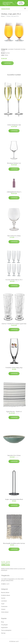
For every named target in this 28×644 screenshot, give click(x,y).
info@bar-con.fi (5, 584)
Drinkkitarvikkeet (6, 595)
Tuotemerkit (17, 49)
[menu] (25, 8)
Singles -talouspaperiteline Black (14, 499)
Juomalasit (11, 49)
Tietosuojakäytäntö (6, 630)
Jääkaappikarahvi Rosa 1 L (14, 192)
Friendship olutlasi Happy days (14, 368)
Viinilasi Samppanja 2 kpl (14, 125)
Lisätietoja (7, 63)
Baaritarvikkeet (5, 592)
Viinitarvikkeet (5, 612)
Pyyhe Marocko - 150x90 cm (14, 412)
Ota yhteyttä (4, 625)
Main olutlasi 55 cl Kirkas (14, 236)
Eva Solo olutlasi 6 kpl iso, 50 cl (14, 280)
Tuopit (3, 604)
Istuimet (3, 598)
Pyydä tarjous (21, 3)
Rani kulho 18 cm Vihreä (14, 455)
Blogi (2, 622)
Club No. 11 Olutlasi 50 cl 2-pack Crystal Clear (14, 324)
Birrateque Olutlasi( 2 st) (14, 163)
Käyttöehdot (4, 627)
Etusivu (3, 16)
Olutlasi (3, 51)
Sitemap (3, 633)
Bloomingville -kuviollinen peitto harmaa (14, 543)
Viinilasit (3, 609)
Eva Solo (23, 49)
